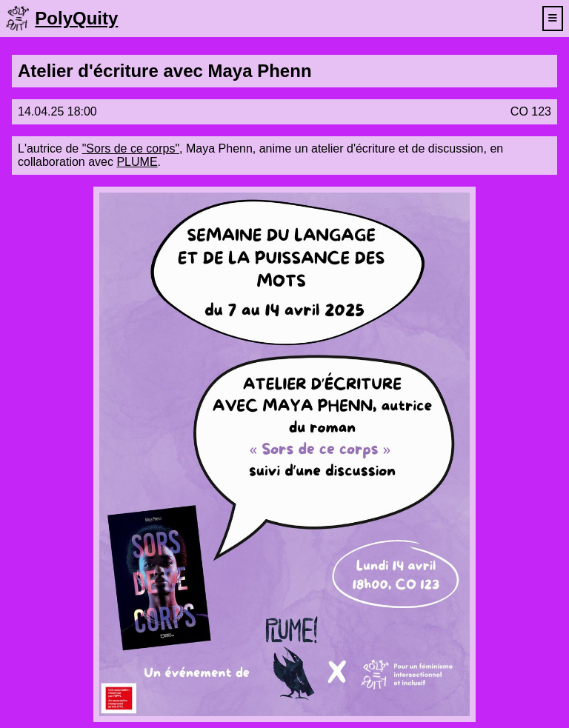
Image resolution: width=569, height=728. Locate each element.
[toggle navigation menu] (553, 19)
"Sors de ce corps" (131, 148)
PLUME (137, 162)
